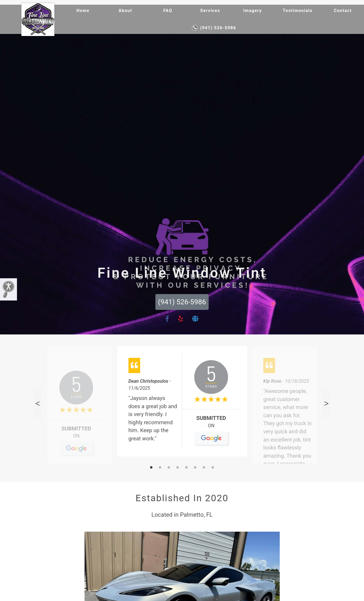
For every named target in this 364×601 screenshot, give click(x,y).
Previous (38, 403)
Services (210, 11)
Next (326, 403)
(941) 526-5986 (214, 28)
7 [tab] (204, 468)
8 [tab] (213, 468)
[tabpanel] (182, 404)
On (76, 438)
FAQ (168, 11)
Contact (343, 11)
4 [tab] (178, 468)
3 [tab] (169, 468)
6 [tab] (195, 468)
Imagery (253, 11)
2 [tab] (160, 468)
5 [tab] (186, 468)
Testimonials (298, 11)
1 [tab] (151, 468)
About (125, 11)
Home (83, 11)
